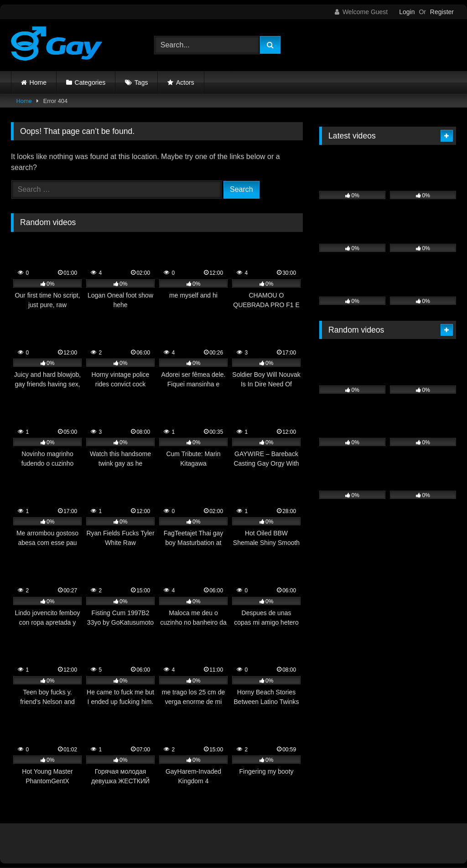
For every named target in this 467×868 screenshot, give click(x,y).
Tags (141, 82)
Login (407, 12)
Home (38, 82)
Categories (90, 82)
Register (442, 12)
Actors (185, 82)
